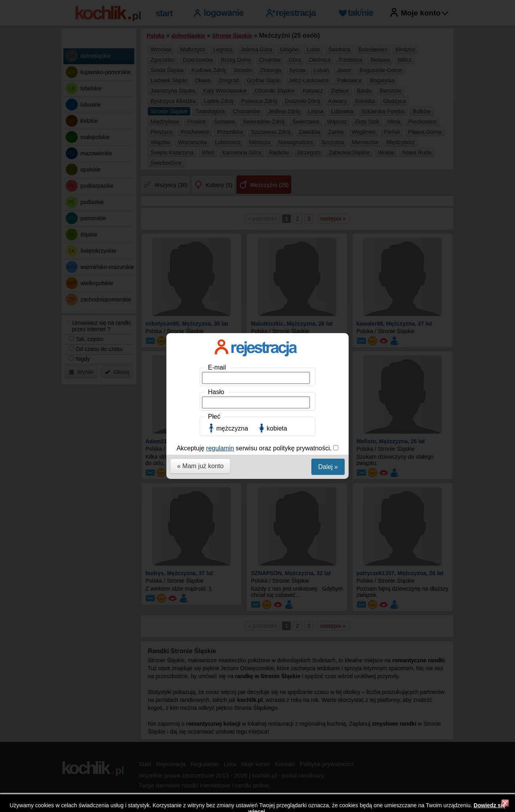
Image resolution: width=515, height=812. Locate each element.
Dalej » (328, 217)
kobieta (277, 178)
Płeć (214, 167)
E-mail (217, 117)
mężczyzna (232, 178)
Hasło (216, 142)
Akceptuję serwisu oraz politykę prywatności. (255, 198)
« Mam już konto (200, 216)
